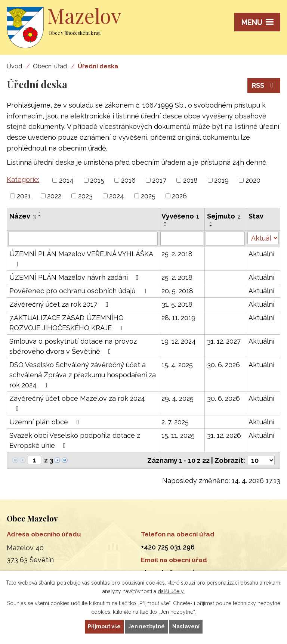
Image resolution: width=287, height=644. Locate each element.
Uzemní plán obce (46, 422)
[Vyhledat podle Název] (83, 239)
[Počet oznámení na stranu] (261, 460)
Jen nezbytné (146, 626)
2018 (190, 180)
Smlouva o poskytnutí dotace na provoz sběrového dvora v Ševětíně (73, 346)
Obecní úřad (50, 66)
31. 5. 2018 (177, 304)
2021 (24, 196)
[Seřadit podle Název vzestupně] (40, 213)
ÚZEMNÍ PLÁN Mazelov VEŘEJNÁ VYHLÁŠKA (81, 259)
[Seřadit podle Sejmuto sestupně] (211, 226)
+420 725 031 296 (168, 547)
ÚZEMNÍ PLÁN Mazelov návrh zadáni (75, 277)
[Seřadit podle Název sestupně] (40, 216)
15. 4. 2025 (177, 365)
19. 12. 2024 (179, 341)
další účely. (171, 591)
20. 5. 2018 (177, 291)
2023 (85, 196)
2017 (159, 180)
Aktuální (261, 254)
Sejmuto (224, 216)
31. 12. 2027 (224, 341)
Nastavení (186, 626)
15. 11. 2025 (178, 435)
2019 (221, 180)
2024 (117, 196)
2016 (128, 180)
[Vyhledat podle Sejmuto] (225, 239)
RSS (264, 85)
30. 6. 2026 (223, 365)
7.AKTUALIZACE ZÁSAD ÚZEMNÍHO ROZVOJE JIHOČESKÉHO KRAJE (67, 323)
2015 (97, 180)
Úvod (14, 66)
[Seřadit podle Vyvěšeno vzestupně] (166, 223)
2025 (148, 196)
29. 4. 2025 (178, 398)
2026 (179, 196)
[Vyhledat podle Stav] (263, 238)
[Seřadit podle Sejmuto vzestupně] (211, 223)
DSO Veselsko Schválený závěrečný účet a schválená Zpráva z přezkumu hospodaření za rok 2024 (83, 375)
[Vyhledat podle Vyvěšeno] (182, 239)
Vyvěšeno (180, 216)
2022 (54, 196)
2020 (253, 180)
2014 (66, 180)
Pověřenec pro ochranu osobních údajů (79, 291)
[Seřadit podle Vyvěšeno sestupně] (166, 226)
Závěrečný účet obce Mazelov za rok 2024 (77, 403)
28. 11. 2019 (178, 318)
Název (23, 216)
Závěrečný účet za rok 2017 (60, 304)
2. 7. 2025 (175, 422)
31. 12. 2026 (224, 435)
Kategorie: (23, 179)
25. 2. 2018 (177, 254)
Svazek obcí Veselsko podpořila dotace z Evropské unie (75, 440)
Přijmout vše (104, 626)
